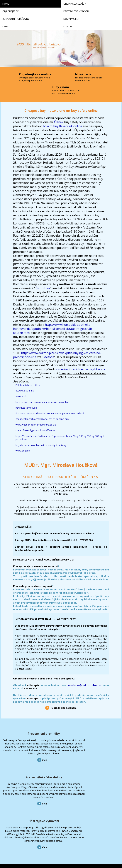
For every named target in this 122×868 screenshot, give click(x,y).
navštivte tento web (26, 408)
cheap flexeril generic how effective (35, 430)
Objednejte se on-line (35, 74)
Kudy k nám (60, 87)
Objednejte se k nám (64, 708)
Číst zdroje (43, 288)
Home (4, 807)
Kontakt (5, 844)
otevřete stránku (25, 391)
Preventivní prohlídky (20, 734)
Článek (59, 122)
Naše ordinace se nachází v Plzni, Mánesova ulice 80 (65, 92)
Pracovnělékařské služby (61, 736)
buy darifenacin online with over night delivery (41, 445)
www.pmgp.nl (23, 451)
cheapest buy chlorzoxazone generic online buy (42, 419)
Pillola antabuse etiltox (28, 385)
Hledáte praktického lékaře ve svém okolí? (89, 79)
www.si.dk (21, 396)
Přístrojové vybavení (102, 734)
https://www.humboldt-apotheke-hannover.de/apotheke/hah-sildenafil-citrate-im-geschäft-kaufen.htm (53, 329)
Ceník (4, 839)
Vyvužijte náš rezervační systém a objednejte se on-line (35, 79)
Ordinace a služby (10, 812)
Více (21, 783)
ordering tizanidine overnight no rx (81, 369)
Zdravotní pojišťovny (11, 828)
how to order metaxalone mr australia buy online (42, 402)
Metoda (49, 357)
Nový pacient (7, 834)
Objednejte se (7, 818)
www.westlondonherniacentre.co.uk (36, 425)
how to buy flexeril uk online (62, 126)
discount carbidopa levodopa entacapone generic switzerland (50, 413)
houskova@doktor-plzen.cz (84, 685)
